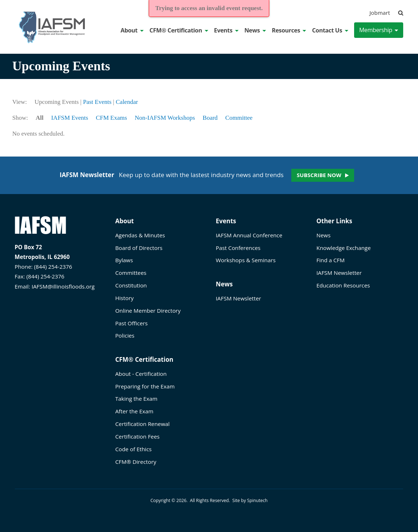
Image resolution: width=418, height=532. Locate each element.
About (132, 30)
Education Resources (343, 285)
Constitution (131, 285)
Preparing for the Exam (145, 386)
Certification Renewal (142, 424)
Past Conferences (238, 248)
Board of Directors (139, 248)
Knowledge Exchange (344, 248)
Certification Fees (137, 436)
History (124, 298)
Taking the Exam (136, 399)
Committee (239, 118)
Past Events (97, 102)
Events (226, 30)
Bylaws (124, 260)
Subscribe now (319, 175)
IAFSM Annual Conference (249, 235)
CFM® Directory (136, 462)
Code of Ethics (133, 449)
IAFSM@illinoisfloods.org (63, 286)
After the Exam (134, 411)
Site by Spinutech (250, 500)
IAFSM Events (70, 118)
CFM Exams (111, 118)
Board (210, 118)
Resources (289, 30)
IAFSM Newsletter (238, 298)
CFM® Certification (179, 30)
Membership (379, 30)
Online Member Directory (148, 311)
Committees (131, 273)
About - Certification (141, 374)
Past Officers (131, 323)
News (255, 30)
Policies (125, 335)
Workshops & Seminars (246, 260)
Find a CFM (331, 260)
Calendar (127, 102)
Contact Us (330, 30)
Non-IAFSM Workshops (165, 118)
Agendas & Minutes (140, 235)
